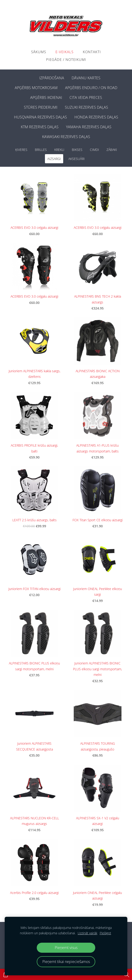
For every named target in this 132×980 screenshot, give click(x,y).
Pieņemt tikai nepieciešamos (66, 962)
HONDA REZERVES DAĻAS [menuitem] (96, 117)
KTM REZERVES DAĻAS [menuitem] (40, 127)
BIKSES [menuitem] (77, 150)
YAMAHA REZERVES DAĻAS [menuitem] (89, 127)
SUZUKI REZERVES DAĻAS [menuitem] (86, 107)
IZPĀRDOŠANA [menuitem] (52, 78)
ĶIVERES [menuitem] (21, 150)
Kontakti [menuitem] (92, 52)
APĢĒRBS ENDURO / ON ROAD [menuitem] (91, 88)
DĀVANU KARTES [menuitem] (86, 78)
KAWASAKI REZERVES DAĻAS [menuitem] (66, 137)
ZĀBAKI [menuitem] (112, 150)
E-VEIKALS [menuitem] (64, 52)
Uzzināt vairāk (88, 933)
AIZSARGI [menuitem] (54, 159)
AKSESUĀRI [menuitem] (77, 159)
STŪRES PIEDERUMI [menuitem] (41, 107)
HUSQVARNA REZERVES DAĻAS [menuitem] (40, 117)
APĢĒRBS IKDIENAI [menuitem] (46, 97)
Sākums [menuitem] (39, 52)
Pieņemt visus (66, 948)
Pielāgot (105, 933)
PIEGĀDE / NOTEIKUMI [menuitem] (66, 59)
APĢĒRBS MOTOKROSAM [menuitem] (36, 88)
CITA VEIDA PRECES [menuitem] (86, 97)
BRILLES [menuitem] (41, 150)
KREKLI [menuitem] (59, 150)
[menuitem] (32, 77)
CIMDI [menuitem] (94, 150)
